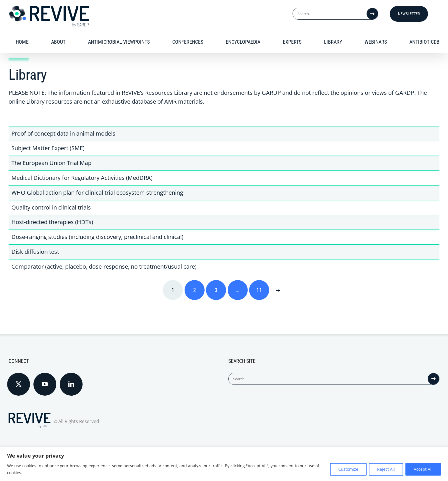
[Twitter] (19, 384)
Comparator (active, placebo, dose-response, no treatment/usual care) (104, 266)
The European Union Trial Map (51, 163)
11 (259, 290)
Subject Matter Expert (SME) (48, 148)
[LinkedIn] (71, 384)
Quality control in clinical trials (51, 207)
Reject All (386, 469)
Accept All (423, 469)
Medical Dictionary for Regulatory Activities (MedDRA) (82, 178)
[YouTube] (45, 384)
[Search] (372, 14)
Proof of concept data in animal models (63, 133)
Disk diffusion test (35, 252)
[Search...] (330, 14)
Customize (348, 469)
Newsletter (409, 14)
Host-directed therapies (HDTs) (52, 222)
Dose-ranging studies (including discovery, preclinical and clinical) (97, 237)
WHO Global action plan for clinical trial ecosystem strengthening (97, 193)
